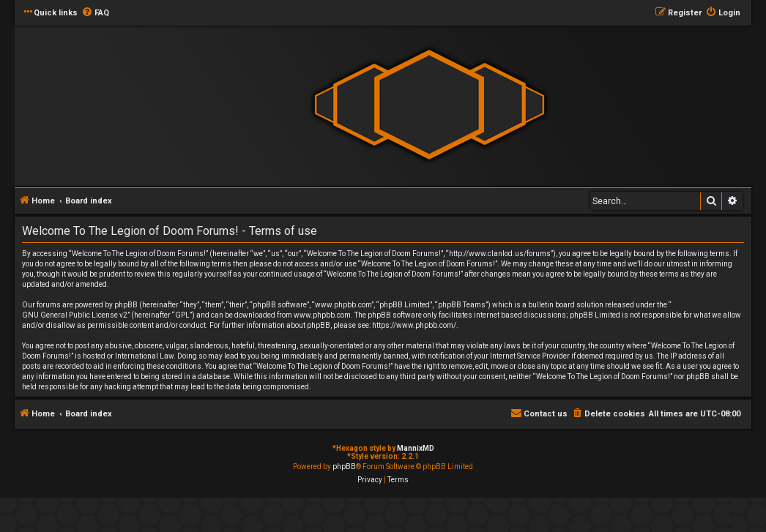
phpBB (344, 467)
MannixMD (416, 448)
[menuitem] (95, 13)
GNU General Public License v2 (75, 315)
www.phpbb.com (322, 315)
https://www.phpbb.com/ (414, 325)
